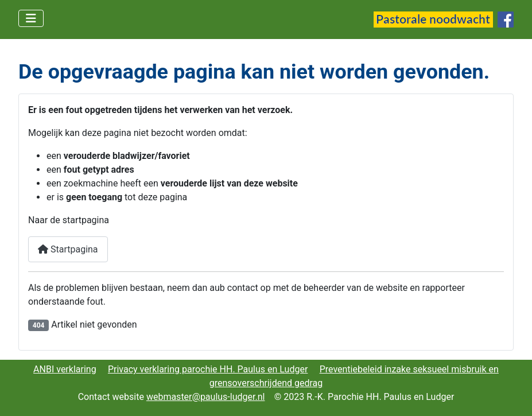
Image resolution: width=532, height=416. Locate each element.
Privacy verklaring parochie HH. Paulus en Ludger (208, 369)
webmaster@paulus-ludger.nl (206, 397)
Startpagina (68, 249)
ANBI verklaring (65, 369)
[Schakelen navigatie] (31, 18)
